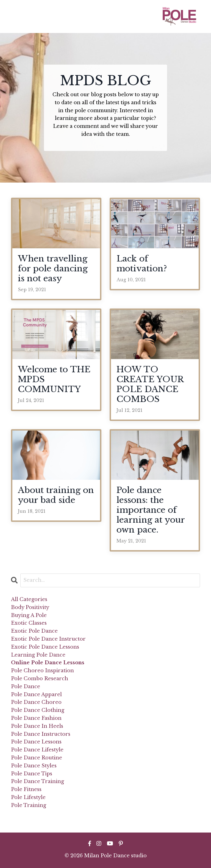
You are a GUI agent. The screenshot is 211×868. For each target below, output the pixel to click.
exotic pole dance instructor (48, 639)
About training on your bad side (56, 495)
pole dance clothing (38, 710)
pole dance (26, 687)
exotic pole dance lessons (45, 647)
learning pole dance (38, 655)
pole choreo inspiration (42, 671)
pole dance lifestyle (37, 750)
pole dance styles (34, 766)
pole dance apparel (36, 695)
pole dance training (38, 781)
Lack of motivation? (142, 264)
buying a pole (29, 615)
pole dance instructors (41, 734)
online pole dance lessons (48, 663)
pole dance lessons (36, 742)
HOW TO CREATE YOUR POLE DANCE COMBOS (150, 384)
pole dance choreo (36, 702)
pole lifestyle (28, 797)
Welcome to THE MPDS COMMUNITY (54, 379)
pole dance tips (32, 774)
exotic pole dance (34, 631)
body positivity (30, 607)
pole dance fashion (36, 718)
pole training (29, 805)
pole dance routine (37, 758)
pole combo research (40, 679)
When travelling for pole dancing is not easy (53, 269)
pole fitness (26, 789)
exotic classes (29, 623)
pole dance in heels (37, 726)
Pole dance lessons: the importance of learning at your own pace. (151, 510)
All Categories (29, 599)
